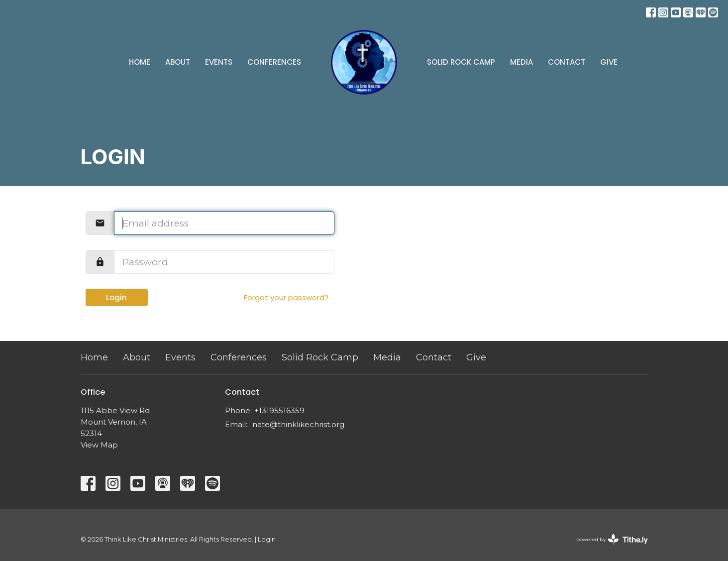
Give (609, 62)
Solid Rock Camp (461, 62)
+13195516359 (279, 410)
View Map (99, 445)
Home (140, 62)
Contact (567, 62)
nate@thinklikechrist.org (298, 424)
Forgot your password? (286, 297)
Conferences (274, 62)
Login (116, 297)
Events (219, 62)
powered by (612, 539)
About (178, 62)
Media (521, 62)
